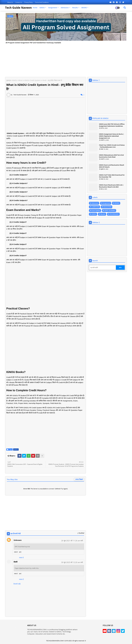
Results (75, 8)
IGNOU (42, 8)
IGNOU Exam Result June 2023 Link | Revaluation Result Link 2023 (111, 186)
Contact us (19, 2)
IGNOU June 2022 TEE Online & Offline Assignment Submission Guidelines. (112, 125)
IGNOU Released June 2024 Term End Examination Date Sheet (111, 156)
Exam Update (96, 210)
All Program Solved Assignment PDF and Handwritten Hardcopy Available (33, 43)
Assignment (53, 8)
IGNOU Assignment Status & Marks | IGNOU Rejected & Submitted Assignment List (111, 136)
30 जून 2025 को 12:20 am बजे (72, 562)
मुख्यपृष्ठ (9, 80)
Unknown (18, 540)
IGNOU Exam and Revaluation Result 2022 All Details (112, 166)
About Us (10, 2)
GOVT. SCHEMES (110, 210)
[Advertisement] (66, 60)
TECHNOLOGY (114, 214)
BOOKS (84, 8)
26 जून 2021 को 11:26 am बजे (72, 541)
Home (35, 8)
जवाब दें (16, 552)
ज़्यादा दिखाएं (79, 479)
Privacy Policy (29, 2)
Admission (65, 8)
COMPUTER (95, 207)
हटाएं (20, 552)
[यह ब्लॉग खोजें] (103, 268)
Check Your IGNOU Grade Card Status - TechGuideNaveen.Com (112, 146)
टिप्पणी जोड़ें (17, 584)
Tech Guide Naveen (18, 8)
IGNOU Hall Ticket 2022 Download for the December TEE (112, 176)
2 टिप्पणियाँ (81, 533)
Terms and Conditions (42, 2)
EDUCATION (107, 207)
